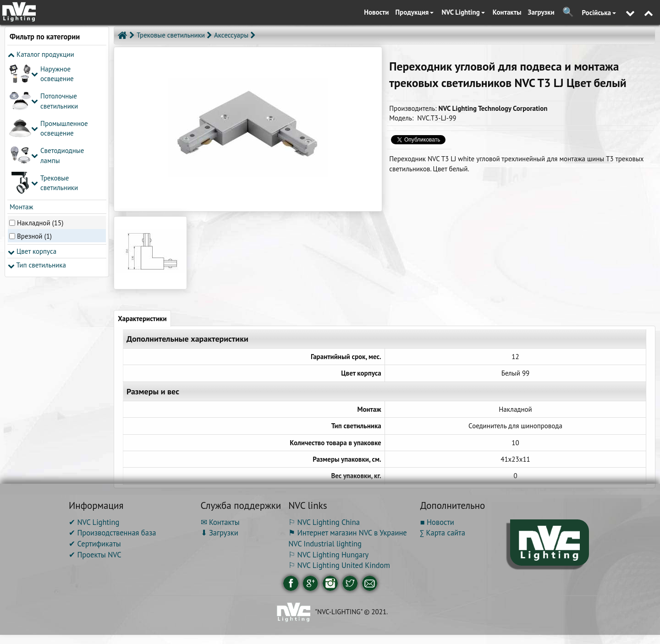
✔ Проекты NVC (95, 555)
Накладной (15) (40, 223)
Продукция (415, 12)
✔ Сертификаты (95, 544)
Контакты (507, 12)
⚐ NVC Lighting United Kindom (339, 565)
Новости (376, 12)
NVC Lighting (463, 12)
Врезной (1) (34, 236)
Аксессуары (231, 35)
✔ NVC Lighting (94, 522)
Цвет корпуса (32, 251)
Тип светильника (37, 265)
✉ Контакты (220, 522)
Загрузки (541, 12)
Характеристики (142, 319)
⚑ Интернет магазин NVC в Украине (348, 533)
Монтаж (20, 207)
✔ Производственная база (112, 533)
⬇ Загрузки (220, 533)
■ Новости (437, 522)
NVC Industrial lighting (325, 544)
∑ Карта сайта (443, 533)
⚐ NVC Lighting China (324, 522)
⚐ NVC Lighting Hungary (328, 555)
